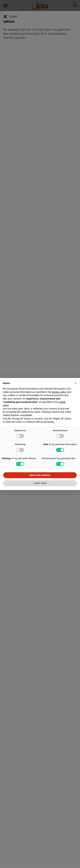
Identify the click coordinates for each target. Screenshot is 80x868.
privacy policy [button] (59, 392)
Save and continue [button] (40, 475)
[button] (76, 383)
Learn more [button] (40, 483)
